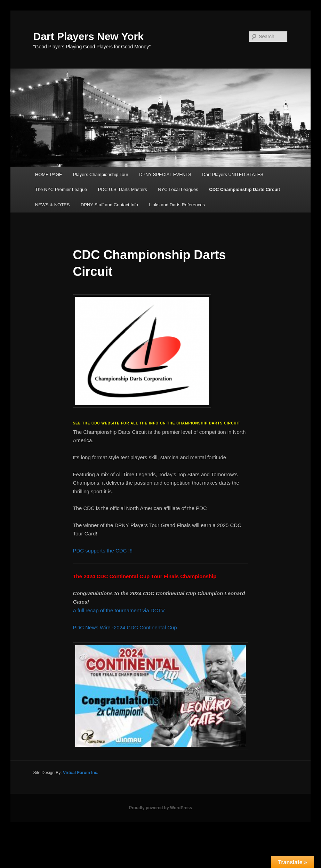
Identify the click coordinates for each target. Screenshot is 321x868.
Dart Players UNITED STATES (233, 174)
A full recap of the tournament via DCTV (119, 610)
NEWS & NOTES (53, 205)
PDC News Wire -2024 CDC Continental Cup (125, 627)
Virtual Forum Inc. (81, 773)
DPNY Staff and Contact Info (109, 205)
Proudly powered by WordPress (160, 808)
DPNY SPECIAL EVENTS (165, 174)
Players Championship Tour (101, 174)
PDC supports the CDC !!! (103, 551)
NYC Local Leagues (178, 189)
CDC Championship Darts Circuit (244, 189)
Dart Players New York (89, 36)
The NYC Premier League (61, 189)
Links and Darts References (177, 205)
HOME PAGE (49, 174)
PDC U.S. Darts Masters (123, 189)
